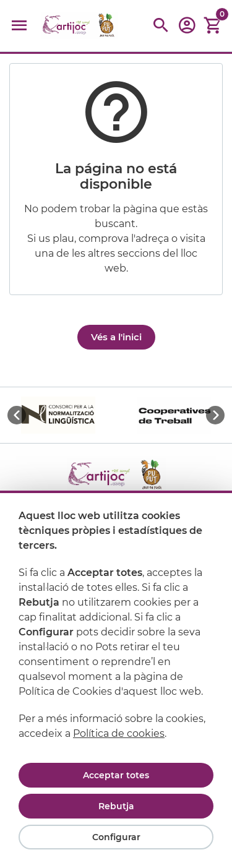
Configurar (116, 837)
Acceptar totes (116, 775)
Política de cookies (119, 733)
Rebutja (116, 806)
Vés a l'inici (116, 337)
